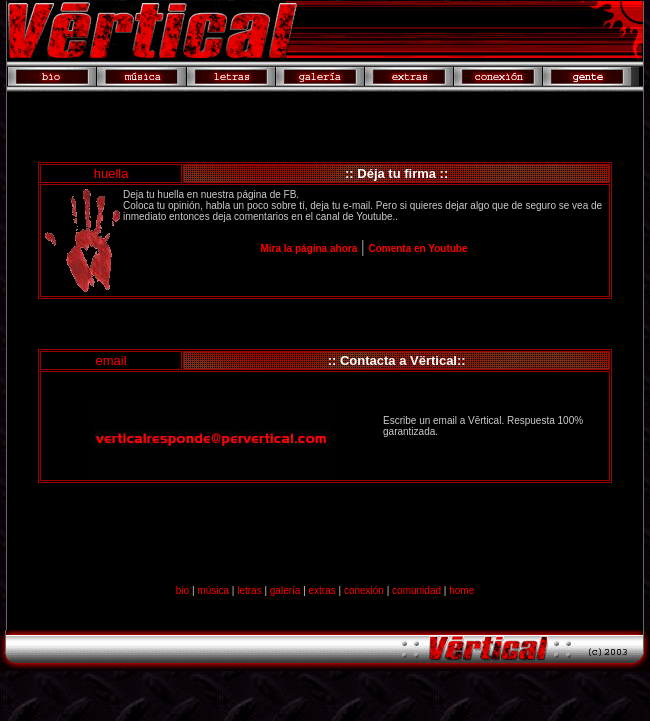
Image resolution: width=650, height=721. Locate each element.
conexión (364, 590)
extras (322, 590)
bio (182, 590)
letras (249, 590)
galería (285, 590)
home (461, 590)
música (213, 590)
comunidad (416, 590)
